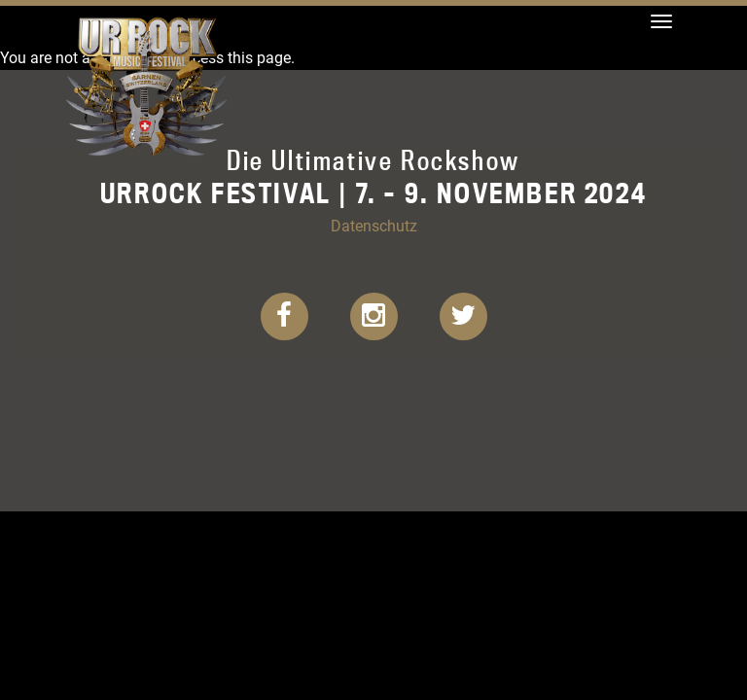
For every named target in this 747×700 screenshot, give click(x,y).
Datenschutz (374, 225)
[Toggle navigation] (661, 21)
